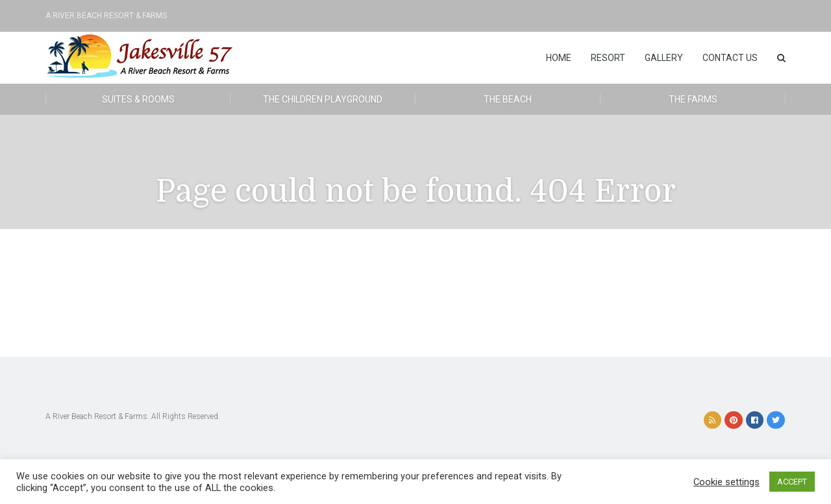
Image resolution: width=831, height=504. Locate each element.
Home (559, 58)
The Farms (693, 99)
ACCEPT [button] (792, 482)
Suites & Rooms (138, 99)
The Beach (508, 99)
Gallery (664, 58)
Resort (608, 58)
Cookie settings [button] (726, 482)
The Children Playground (323, 99)
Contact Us (730, 58)
